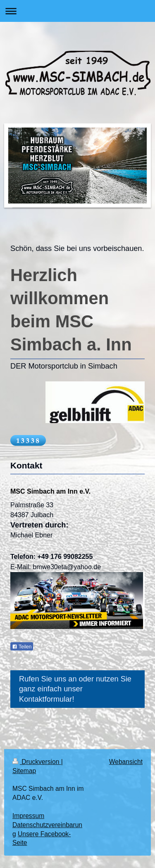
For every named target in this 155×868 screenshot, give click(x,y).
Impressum (28, 816)
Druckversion (37, 762)
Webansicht (126, 762)
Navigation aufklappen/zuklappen (77, 11)
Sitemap (24, 771)
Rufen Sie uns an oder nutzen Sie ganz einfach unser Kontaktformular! (75, 689)
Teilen (22, 647)
